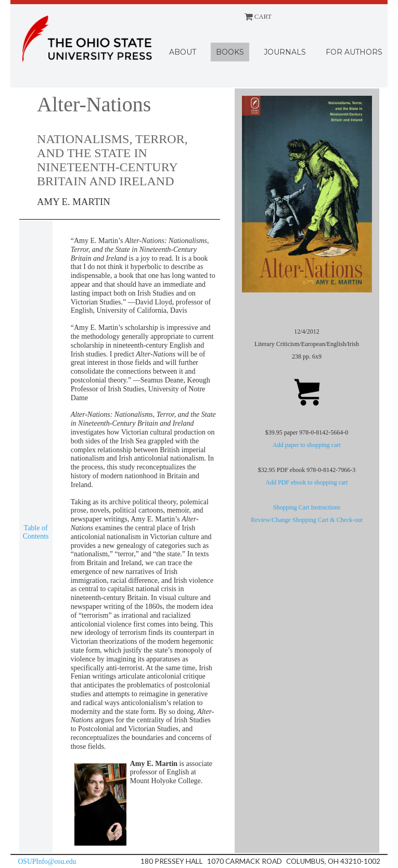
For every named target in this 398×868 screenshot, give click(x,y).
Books (230, 52)
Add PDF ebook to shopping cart (306, 482)
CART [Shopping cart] (258, 17)
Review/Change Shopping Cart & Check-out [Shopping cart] (307, 520)
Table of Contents (36, 532)
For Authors (354, 52)
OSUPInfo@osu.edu (47, 861)
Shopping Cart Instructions (307, 507)
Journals (285, 52)
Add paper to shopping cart (307, 445)
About (183, 52)
